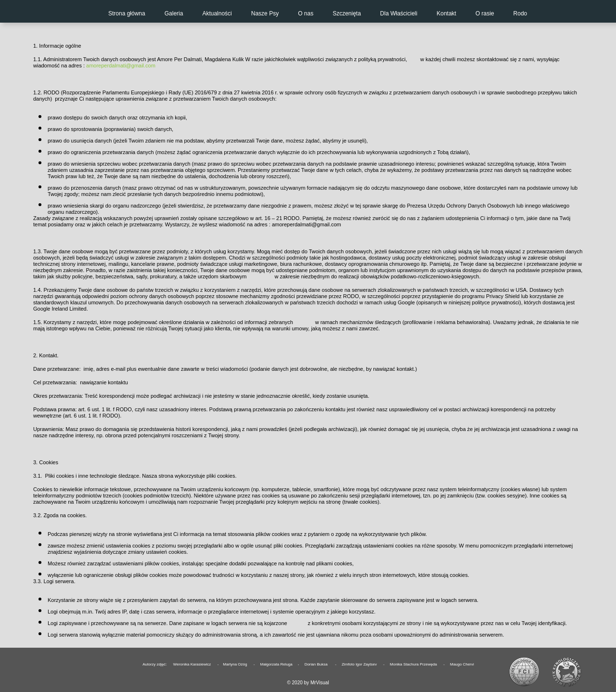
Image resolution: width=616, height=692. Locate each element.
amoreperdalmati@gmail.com (121, 65)
